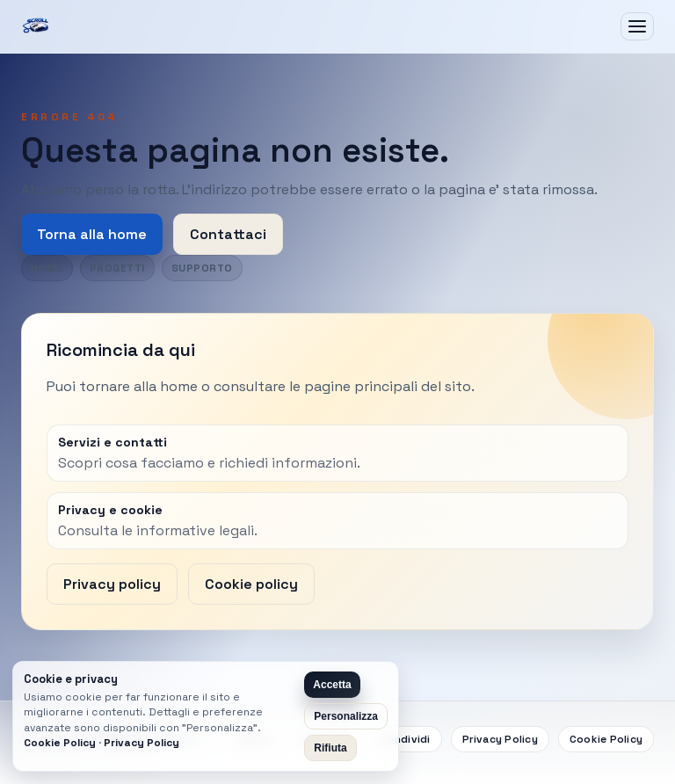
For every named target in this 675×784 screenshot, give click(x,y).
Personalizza (346, 716)
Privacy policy (112, 584)
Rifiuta (330, 748)
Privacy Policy (500, 739)
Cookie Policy (606, 739)
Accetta (332, 685)
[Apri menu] (637, 26)
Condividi (405, 739)
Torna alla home (92, 234)
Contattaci (228, 234)
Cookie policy (251, 584)
